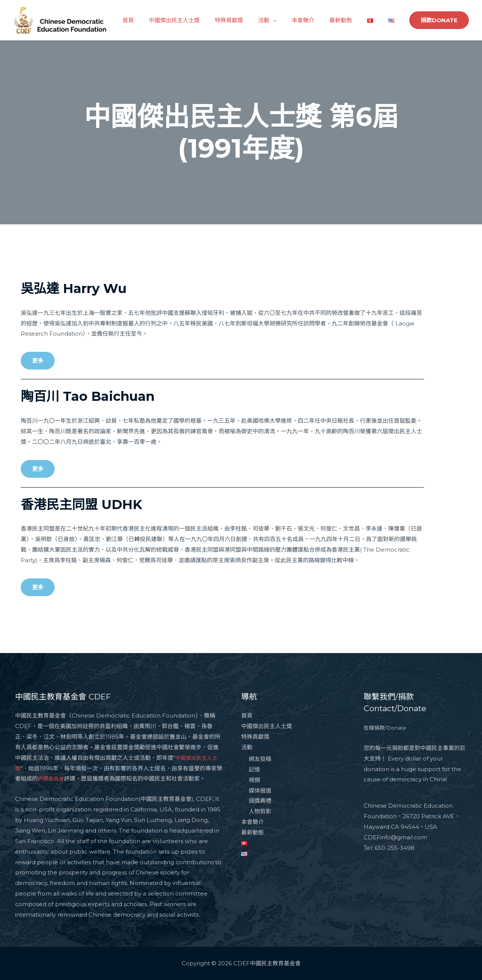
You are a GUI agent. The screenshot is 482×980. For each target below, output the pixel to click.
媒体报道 (260, 791)
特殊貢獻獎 (250, 20)
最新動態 (350, 20)
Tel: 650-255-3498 (389, 848)
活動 (281, 20)
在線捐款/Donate (387, 728)
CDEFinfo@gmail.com (395, 837)
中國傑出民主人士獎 (199, 20)
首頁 (156, 20)
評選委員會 (57, 778)
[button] (38, 361)
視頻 (254, 780)
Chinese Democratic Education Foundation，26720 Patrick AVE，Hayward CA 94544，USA (412, 816)
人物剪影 (260, 812)
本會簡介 (316, 20)
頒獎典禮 (260, 801)
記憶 (254, 769)
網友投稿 (260, 759)
